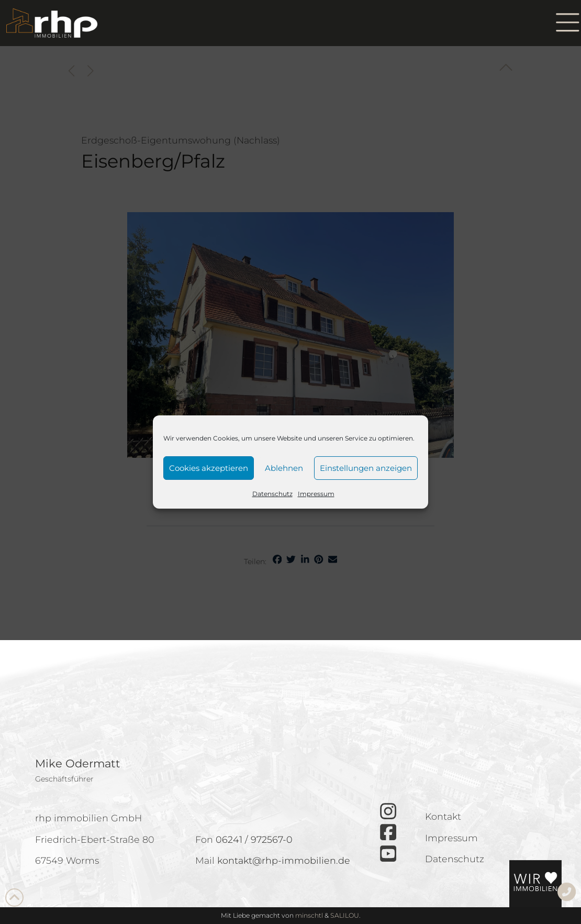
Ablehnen (284, 468)
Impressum (316, 494)
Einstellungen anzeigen (366, 468)
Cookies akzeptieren (209, 468)
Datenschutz (272, 494)
